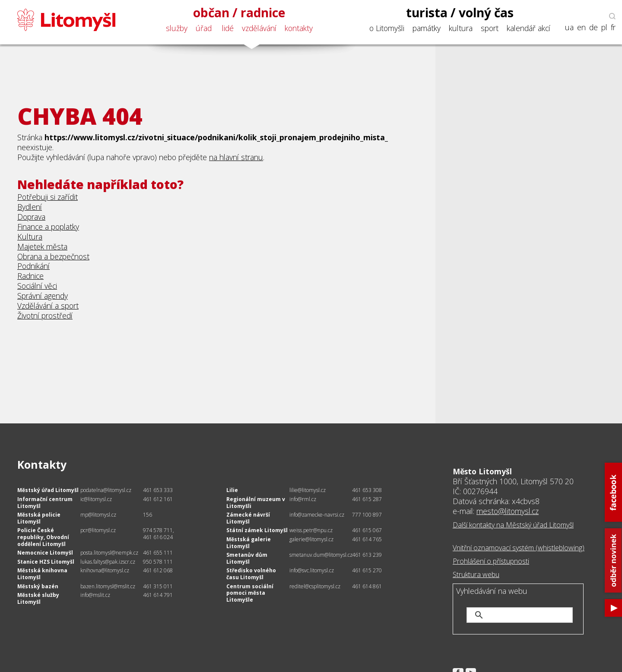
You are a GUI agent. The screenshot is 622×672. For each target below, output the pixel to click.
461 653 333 (158, 490)
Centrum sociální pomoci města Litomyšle (250, 593)
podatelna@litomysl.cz (106, 490)
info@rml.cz (303, 499)
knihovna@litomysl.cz (105, 570)
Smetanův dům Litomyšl (247, 558)
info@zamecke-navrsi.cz (317, 515)
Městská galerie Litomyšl (249, 543)
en (581, 27)
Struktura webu (476, 574)
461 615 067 (367, 530)
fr (613, 27)
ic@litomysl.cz (96, 499)
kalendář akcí (528, 28)
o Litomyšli (387, 28)
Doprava (31, 217)
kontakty (299, 28)
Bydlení (30, 207)
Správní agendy (43, 296)
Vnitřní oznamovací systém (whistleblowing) (519, 548)
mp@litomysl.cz (98, 515)
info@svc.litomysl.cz (312, 570)
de (593, 27)
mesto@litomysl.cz (508, 511)
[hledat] (530, 615)
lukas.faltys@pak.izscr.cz (108, 562)
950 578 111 (158, 562)
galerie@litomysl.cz (311, 539)
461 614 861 (367, 586)
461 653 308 (367, 490)
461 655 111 (158, 553)
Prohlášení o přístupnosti (491, 561)
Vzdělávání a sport (48, 306)
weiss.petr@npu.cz (311, 530)
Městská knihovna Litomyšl (42, 574)
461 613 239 (367, 555)
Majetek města (42, 246)
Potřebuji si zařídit (48, 197)
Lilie (232, 490)
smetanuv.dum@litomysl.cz (321, 555)
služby (177, 28)
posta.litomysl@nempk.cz (109, 553)
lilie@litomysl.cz (308, 490)
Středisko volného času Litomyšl (251, 574)
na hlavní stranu (236, 157)
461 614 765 (367, 539)
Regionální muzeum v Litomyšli (256, 503)
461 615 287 (367, 499)
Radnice (30, 276)
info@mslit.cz (95, 595)
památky (427, 28)
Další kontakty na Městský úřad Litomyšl (513, 525)
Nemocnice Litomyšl (45, 553)
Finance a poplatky (48, 227)
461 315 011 (158, 586)
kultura (461, 28)
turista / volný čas (460, 13)
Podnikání (33, 266)
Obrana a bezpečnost (53, 256)
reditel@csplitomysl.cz (315, 586)
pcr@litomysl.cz (98, 530)
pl (604, 27)
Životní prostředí (45, 315)
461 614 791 (158, 595)
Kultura (30, 237)
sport (490, 28)
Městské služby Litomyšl (38, 598)
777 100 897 (367, 515)
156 (148, 515)
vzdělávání (259, 28)
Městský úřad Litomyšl (48, 490)
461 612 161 (158, 499)
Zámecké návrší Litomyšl (248, 518)
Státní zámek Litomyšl (257, 530)
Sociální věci (37, 286)
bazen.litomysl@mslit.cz (108, 586)
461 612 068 (158, 570)
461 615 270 (367, 570)
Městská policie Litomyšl (39, 518)
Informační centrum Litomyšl (45, 503)
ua (569, 27)
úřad (204, 28)
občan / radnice (239, 13)
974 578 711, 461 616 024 (159, 534)
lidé (228, 28)
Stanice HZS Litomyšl (46, 562)
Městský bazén (38, 586)
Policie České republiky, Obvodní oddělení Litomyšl (43, 537)
